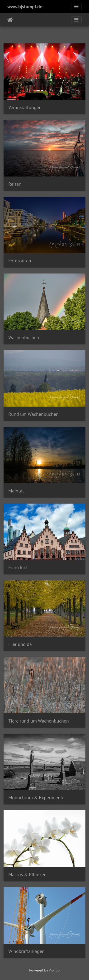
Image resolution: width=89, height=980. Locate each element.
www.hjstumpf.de (25, 7)
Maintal (16, 491)
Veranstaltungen (25, 107)
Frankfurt (18, 568)
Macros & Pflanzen (27, 875)
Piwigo (54, 970)
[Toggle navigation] (76, 7)
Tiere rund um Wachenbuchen (39, 721)
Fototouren (20, 261)
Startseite (10, 20)
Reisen (15, 184)
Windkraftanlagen (26, 951)
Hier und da (20, 644)
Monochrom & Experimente (36, 798)
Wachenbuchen (24, 337)
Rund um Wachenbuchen (33, 414)
